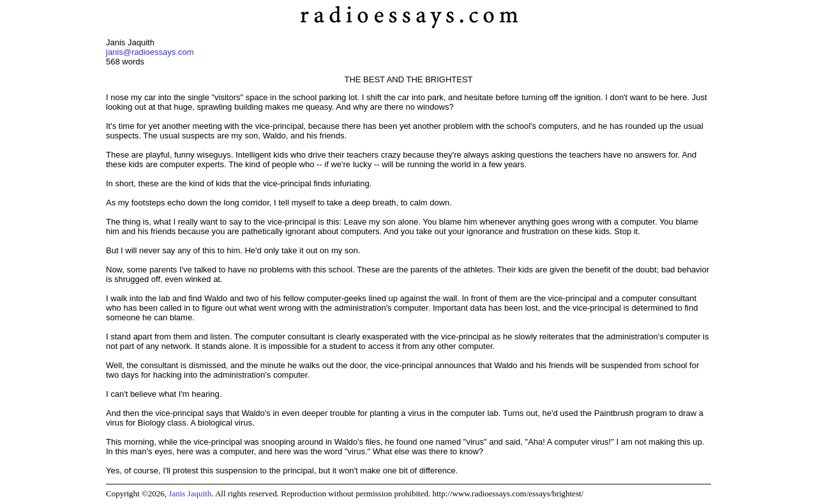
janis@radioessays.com (150, 52)
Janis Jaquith (190, 493)
